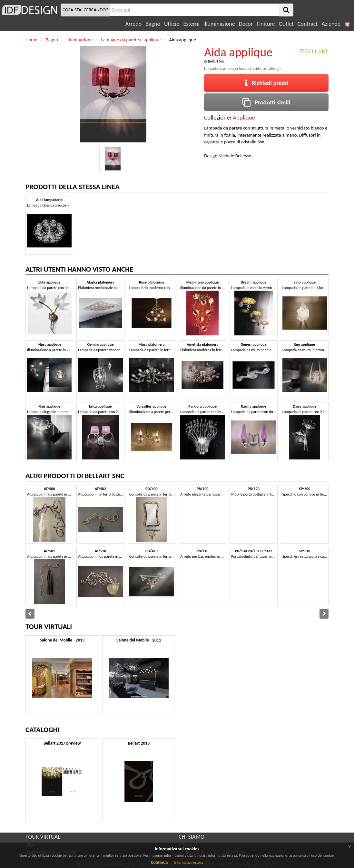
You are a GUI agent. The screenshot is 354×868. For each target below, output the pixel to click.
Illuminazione (219, 24)
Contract (308, 24)
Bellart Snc (216, 61)
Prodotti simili (266, 102)
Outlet (286, 24)
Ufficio (172, 24)
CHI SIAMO (192, 837)
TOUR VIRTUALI (44, 837)
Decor (246, 24)
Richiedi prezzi (266, 83)
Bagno (153, 24)
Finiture (266, 24)
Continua (159, 862)
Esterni (191, 24)
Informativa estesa (189, 863)
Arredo (134, 24)
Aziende (331, 24)
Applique (244, 117)
